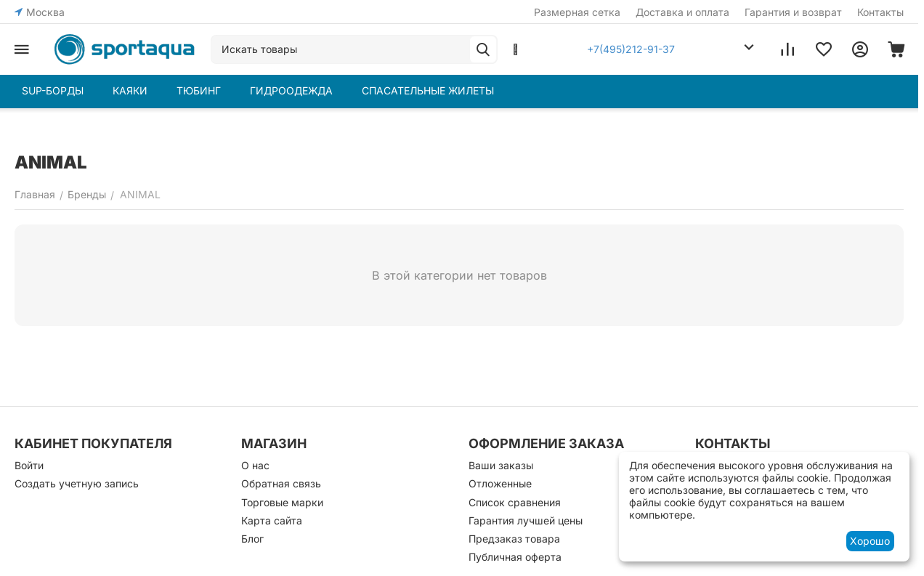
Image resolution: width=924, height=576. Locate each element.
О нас (255, 465)
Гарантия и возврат (793, 12)
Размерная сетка (577, 12)
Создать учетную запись (77, 483)
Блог (252, 539)
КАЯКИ (130, 90)
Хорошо (870, 541)
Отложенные (500, 483)
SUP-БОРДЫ (53, 90)
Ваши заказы (501, 465)
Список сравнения (515, 502)
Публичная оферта (515, 557)
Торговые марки (282, 502)
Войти (29, 465)
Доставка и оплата (682, 12)
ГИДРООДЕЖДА (291, 90)
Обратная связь (281, 483)
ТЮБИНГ (199, 90)
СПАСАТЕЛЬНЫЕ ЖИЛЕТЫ (428, 90)
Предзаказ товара (514, 539)
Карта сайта (272, 520)
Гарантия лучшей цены (526, 520)
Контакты (880, 12)
